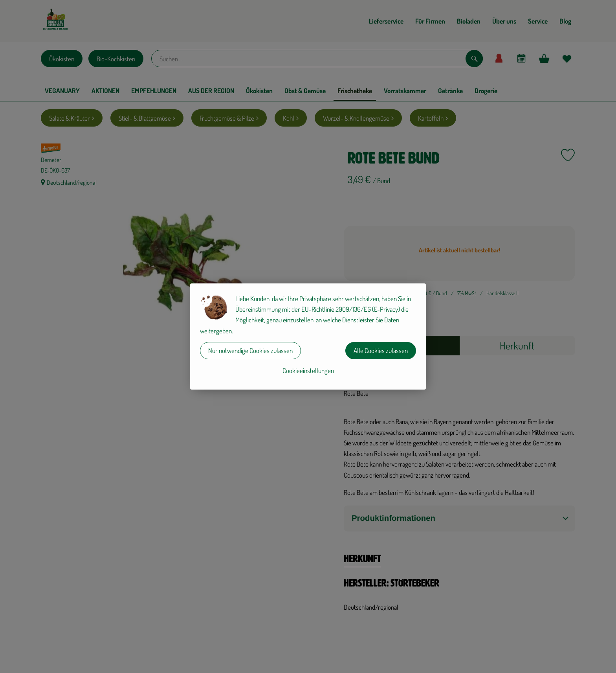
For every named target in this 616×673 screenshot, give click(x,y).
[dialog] (308, 336)
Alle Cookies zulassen (381, 350)
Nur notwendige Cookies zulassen (250, 350)
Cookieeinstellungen (308, 371)
